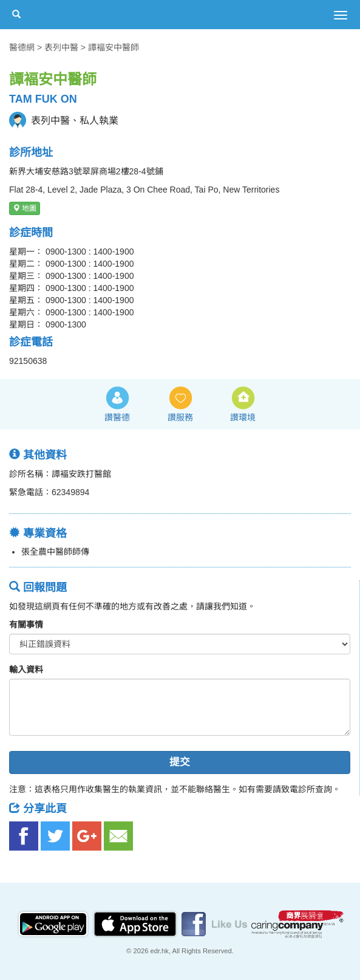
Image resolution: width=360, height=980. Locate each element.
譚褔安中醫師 (114, 47)
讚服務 (180, 417)
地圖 (25, 208)
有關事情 (26, 625)
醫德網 (22, 47)
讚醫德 (117, 417)
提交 (180, 762)
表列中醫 (61, 47)
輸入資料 (26, 670)
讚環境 (243, 417)
